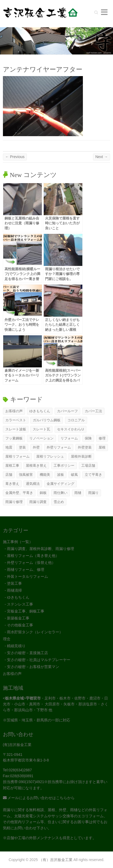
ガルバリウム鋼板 (47, 420)
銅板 (43, 493)
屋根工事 (12, 466)
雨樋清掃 (14, 590)
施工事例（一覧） (18, 542)
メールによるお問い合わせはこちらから (39, 798)
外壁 (36, 447)
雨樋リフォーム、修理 (26, 569)
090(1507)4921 (31, 782)
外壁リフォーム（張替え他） (31, 563)
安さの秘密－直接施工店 (27, 653)
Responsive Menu (104, 12)
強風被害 (26, 475)
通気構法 (33, 484)
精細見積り (16, 646)
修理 (102, 438)
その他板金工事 (20, 625)
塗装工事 (14, 583)
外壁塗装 (85, 447)
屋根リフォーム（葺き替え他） (33, 556)
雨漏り (93, 493)
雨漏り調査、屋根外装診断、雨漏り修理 (41, 549)
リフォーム (69, 438)
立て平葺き (93, 475)
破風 (74, 475)
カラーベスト (16, 420)
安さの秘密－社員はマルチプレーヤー (39, 660)
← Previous (15, 157)
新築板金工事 (18, 618)
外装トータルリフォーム (27, 576)
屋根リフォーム (17, 456)
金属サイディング (60, 484)
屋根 (102, 447)
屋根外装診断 (81, 456)
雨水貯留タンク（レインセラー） (35, 632)
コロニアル (76, 420)
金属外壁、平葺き (19, 493)
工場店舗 (88, 466)
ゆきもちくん (40, 411)
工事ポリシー (64, 466)
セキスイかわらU (70, 429)
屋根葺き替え (36, 466)
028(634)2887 (20, 770)
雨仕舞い (60, 493)
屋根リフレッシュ (50, 456)
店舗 (9, 475)
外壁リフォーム (59, 447)
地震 (9, 447)
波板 (60, 475)
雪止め (59, 502)
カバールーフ (67, 411)
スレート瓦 (41, 429)
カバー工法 (93, 411)
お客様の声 (14, 411)
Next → (102, 157)
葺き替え (12, 484)
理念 (7, 639)
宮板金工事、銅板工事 (26, 611)
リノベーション (41, 438)
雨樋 (78, 493)
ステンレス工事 (20, 604)
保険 (88, 438)
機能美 (45, 475)
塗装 (22, 447)
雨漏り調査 (38, 502)
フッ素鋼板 (14, 438)
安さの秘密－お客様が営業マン (33, 667)
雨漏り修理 (14, 502)
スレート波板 (16, 429)
